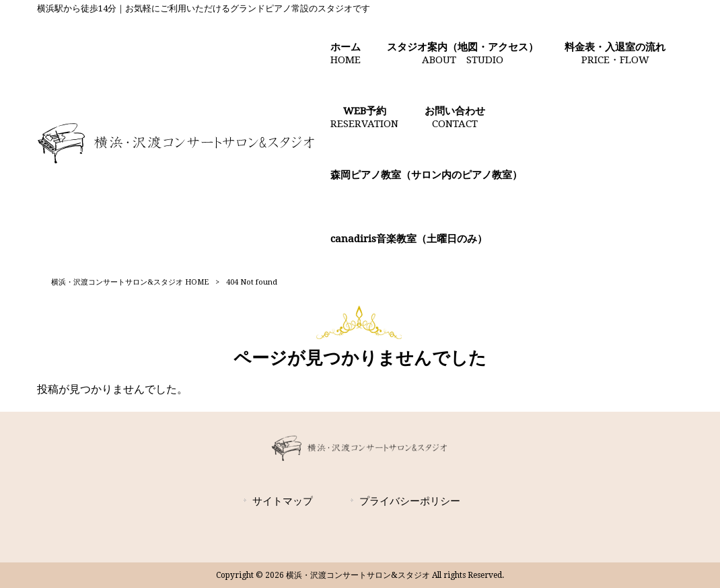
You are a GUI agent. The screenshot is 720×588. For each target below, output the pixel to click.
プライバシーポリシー (410, 501)
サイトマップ (283, 501)
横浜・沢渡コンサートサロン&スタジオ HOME (130, 282)
